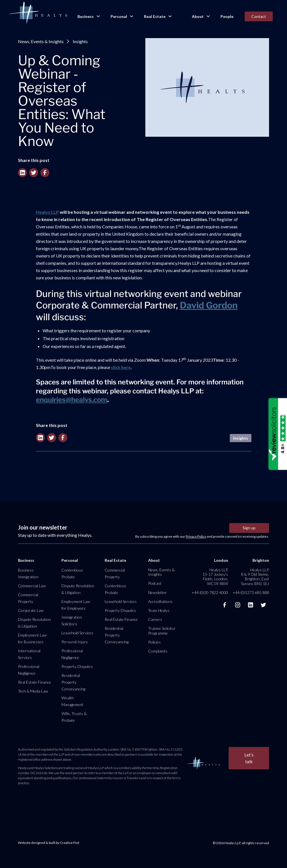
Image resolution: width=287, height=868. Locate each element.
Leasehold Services (77, 633)
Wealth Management (72, 701)
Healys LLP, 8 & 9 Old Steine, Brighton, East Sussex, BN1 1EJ (255, 577)
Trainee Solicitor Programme (162, 631)
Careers (155, 619)
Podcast (155, 583)
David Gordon (209, 305)
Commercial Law (32, 586)
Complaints (158, 651)
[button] (88, 17)
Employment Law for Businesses (32, 638)
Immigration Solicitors (72, 620)
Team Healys (159, 610)
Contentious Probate (72, 573)
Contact (259, 16)
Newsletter (158, 592)
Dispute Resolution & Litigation (34, 623)
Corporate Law (31, 610)
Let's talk (249, 758)
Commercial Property (28, 598)
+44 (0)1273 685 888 (251, 592)
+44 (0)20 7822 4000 (210, 592)
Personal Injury (75, 642)
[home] (38, 13)
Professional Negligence (29, 670)
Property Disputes (77, 666)
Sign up (249, 528)
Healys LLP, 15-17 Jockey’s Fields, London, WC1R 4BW (215, 577)
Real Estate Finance (35, 682)
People (227, 16)
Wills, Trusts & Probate (74, 717)
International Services (29, 654)
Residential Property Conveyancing (73, 682)
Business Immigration (28, 573)
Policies (154, 642)
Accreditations (160, 601)
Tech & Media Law (33, 691)
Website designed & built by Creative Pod (49, 843)
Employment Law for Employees (76, 605)
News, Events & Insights (41, 41)
